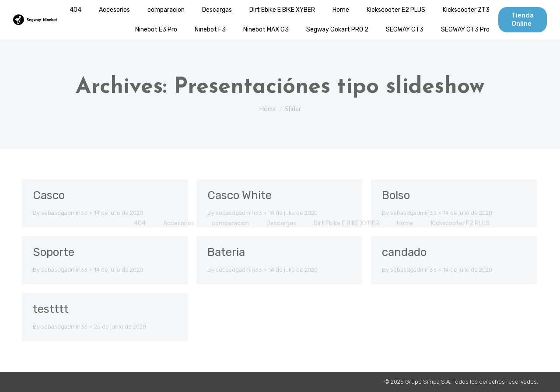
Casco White (240, 195)
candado (404, 252)
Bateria (226, 252)
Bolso (396, 195)
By (60, 213)
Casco (49, 195)
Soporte (54, 252)
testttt (51, 309)
